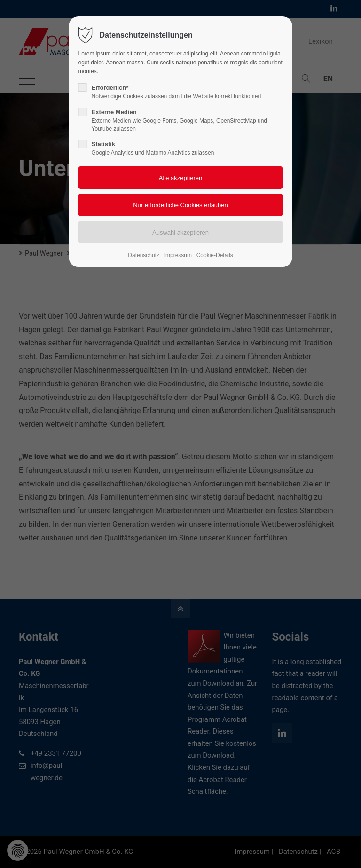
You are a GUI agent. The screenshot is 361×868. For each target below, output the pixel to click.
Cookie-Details (215, 255)
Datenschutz (144, 255)
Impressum (178, 255)
